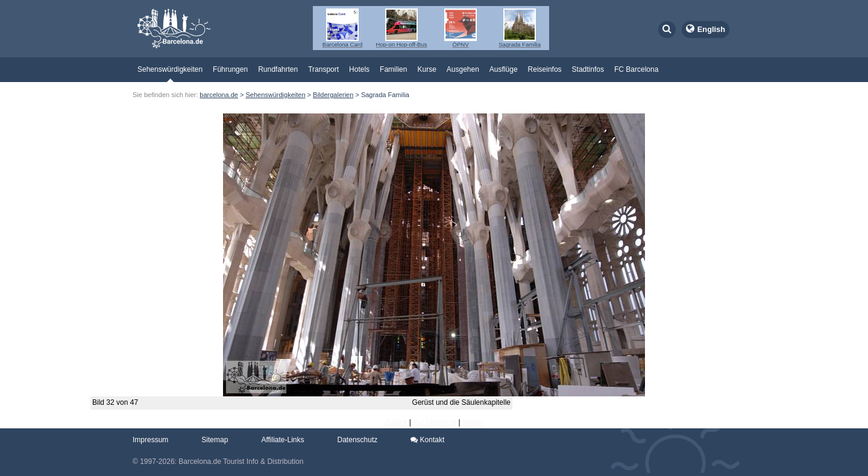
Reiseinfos (545, 69)
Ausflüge (504, 69)
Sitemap (215, 440)
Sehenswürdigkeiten (170, 69)
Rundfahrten (278, 69)
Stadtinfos (588, 69)
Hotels (359, 69)
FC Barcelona (636, 69)
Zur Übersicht (435, 422)
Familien (393, 69)
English (711, 29)
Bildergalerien (333, 95)
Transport (323, 69)
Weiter (473, 422)
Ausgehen (463, 69)
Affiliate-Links (282, 440)
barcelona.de (219, 95)
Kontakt (427, 440)
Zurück (396, 422)
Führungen (230, 69)
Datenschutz (358, 440)
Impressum (150, 440)
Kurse (426, 69)
